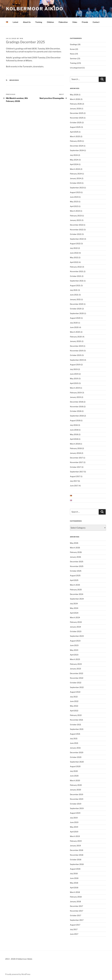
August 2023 (75, 192)
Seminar (73, 58)
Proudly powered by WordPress (18, 974)
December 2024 (77, 146)
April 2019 (74, 383)
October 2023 (76, 183)
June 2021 (74, 295)
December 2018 (77, 402)
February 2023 (76, 216)
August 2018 (75, 420)
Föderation (63, 22)
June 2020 (74, 327)
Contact (96, 22)
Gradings (14, 80)
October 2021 (76, 276)
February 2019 (76, 393)
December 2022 (77, 225)
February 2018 (76, 448)
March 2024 (75, 169)
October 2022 (76, 234)
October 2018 (76, 411)
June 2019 (74, 374)
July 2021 (74, 290)
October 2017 (76, 467)
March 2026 (75, 99)
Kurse (72, 49)
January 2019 (75, 397)
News (72, 54)
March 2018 (75, 444)
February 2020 (76, 337)
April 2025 (74, 132)
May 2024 (74, 160)
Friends (85, 22)
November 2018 (77, 407)
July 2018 (74, 425)
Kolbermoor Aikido (35, 9)
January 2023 (75, 220)
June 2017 (74, 486)
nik (22, 38)
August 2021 (75, 285)
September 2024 (77, 150)
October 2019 (76, 355)
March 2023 (75, 211)
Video (75, 22)
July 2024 (74, 155)
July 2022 (74, 248)
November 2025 (77, 118)
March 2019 (75, 388)
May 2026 (74, 95)
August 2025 (75, 127)
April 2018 (74, 439)
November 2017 (77, 462)
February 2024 (76, 174)
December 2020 (77, 304)
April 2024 (74, 164)
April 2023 (74, 206)
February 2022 (76, 267)
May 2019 (74, 378)
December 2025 (77, 113)
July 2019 (74, 369)
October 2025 (76, 122)
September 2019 (77, 360)
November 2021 (77, 271)
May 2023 (74, 202)
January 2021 (75, 299)
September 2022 (77, 239)
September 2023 (77, 188)
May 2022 (74, 257)
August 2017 (75, 476)
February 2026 (76, 104)
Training (39, 22)
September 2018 (77, 416)
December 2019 (77, 346)
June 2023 (74, 197)
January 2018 (75, 453)
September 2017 (77, 472)
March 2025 (75, 136)
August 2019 (75, 365)
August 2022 (75, 244)
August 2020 (75, 318)
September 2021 (77, 281)
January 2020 (76, 341)
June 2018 (74, 430)
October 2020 (76, 309)
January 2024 (75, 178)
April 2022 (74, 262)
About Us (27, 22)
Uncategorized (76, 68)
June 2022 (74, 253)
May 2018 (74, 434)
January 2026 (75, 109)
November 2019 (77, 351)
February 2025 (76, 141)
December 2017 (76, 458)
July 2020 (74, 323)
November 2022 (77, 230)
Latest (15, 22)
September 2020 (77, 313)
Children (50, 22)
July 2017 (74, 481)
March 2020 (75, 332)
